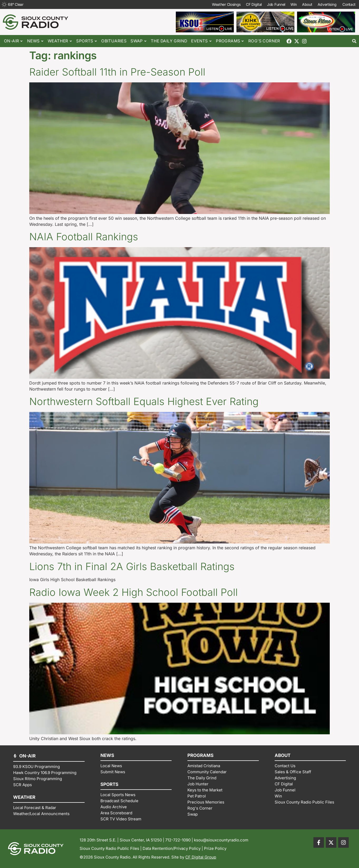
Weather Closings (226, 4)
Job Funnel (276, 4)
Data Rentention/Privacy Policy (172, 848)
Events (202, 41)
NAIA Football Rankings (84, 237)
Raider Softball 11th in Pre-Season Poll (117, 72)
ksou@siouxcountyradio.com (221, 840)
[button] (354, 41)
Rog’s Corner (264, 41)
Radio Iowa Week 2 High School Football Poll (134, 592)
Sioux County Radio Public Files (109, 848)
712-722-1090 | (180, 840)
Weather (60, 41)
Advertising (327, 4)
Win (294, 4)
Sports (87, 41)
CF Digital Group (201, 857)
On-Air (14, 41)
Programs (230, 41)
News (35, 41)
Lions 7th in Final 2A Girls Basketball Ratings (132, 566)
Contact (349, 4)
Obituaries (114, 41)
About (307, 4)
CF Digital (254, 4)
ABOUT (283, 755)
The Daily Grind (169, 41)
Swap (139, 41)
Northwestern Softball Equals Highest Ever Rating (144, 401)
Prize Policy (215, 848)
